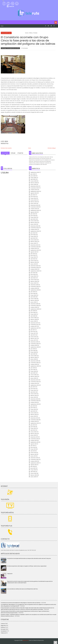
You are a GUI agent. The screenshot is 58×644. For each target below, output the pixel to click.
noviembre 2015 (35, 363)
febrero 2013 (34, 414)
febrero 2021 (34, 262)
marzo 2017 (33, 337)
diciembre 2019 (34, 285)
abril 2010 (33, 472)
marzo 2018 (33, 318)
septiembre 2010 (35, 463)
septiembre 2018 (35, 309)
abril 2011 (33, 451)
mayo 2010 (33, 470)
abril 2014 (33, 392)
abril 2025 (33, 179)
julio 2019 (33, 292)
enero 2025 (33, 184)
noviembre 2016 (35, 344)
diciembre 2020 (35, 266)
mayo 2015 (33, 371)
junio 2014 (33, 389)
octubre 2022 (34, 229)
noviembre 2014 (35, 382)
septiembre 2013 (35, 404)
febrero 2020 (34, 281)
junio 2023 (33, 216)
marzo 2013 (33, 413)
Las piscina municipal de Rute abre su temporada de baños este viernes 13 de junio (29, 558)
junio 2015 (33, 370)
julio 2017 (33, 330)
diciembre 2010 (34, 458)
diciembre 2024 (35, 186)
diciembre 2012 (34, 418)
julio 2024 (33, 195)
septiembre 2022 (35, 231)
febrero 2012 (34, 434)
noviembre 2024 (35, 188)
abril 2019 (33, 297)
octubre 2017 (34, 326)
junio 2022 (33, 235)
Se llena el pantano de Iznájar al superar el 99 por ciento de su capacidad (27, 566)
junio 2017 (33, 331)
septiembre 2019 (35, 290)
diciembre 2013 (34, 399)
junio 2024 (33, 197)
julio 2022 (33, 233)
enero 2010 (33, 477)
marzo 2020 (34, 280)
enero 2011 (33, 456)
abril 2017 (33, 335)
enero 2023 (33, 224)
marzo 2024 (34, 200)
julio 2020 (33, 273)
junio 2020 (33, 274)
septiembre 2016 (35, 347)
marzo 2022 (34, 240)
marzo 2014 (33, 394)
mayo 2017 (33, 333)
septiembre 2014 (35, 385)
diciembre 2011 (34, 437)
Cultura (3, 624)
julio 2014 (33, 387)
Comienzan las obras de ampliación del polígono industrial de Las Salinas (21, 603)
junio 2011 (33, 447)
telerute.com (26, 640)
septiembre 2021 (35, 250)
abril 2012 (33, 430)
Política (3, 627)
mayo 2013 (33, 409)
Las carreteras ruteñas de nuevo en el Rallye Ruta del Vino (22, 589)
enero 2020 (33, 283)
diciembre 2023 (35, 205)
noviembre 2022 (35, 228)
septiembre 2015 (35, 366)
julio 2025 (33, 174)
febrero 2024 (34, 202)
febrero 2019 (34, 300)
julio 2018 (33, 311)
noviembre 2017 (35, 325)
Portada (3, 629)
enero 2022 (33, 243)
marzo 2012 (33, 432)
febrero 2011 (34, 454)
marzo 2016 (33, 356)
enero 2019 (33, 302)
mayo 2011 (33, 449)
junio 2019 (33, 293)
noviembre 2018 (35, 306)
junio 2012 (33, 427)
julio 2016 (33, 349)
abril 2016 (33, 354)
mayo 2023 (33, 217)
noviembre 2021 (35, 247)
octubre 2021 (34, 248)
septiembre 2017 (35, 328)
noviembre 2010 (35, 460)
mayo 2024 (33, 198)
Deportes (3, 625)
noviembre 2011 (34, 439)
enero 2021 (33, 264)
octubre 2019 (34, 288)
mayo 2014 (33, 390)
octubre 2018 (34, 307)
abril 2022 (33, 238)
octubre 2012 (34, 421)
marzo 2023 (34, 221)
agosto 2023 (34, 212)
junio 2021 (33, 255)
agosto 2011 (33, 444)
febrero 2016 (34, 357)
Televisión (10, 574)
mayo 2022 (33, 236)
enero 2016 (33, 359)
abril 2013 (33, 411)
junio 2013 (33, 408)
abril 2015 (33, 373)
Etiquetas (20, 153)
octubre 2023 (34, 209)
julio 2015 (33, 368)
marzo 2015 (33, 375)
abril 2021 (33, 259)
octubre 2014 (34, 383)
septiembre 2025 (35, 172)
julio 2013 (33, 406)
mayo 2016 (33, 352)
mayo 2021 (33, 257)
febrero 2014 (34, 395)
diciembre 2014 (34, 380)
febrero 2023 (34, 223)
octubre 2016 (34, 345)
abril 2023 (33, 219)
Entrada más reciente (6, 148)
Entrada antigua (52, 148)
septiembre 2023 (35, 210)
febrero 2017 (34, 338)
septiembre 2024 (35, 191)
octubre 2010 (34, 461)
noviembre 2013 (35, 401)
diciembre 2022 (35, 226)
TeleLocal (3, 633)
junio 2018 (33, 312)
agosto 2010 (34, 465)
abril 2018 (33, 316)
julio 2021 (33, 254)
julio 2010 (33, 466)
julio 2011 (33, 446)
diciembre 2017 (34, 323)
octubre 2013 (34, 402)
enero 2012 (33, 435)
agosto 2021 (34, 252)
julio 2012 (33, 425)
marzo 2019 (33, 299)
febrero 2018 (34, 319)
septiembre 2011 (35, 442)
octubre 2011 (34, 440)
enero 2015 (33, 378)
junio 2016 (33, 351)
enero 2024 (34, 204)
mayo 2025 (33, 178)
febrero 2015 (34, 376)
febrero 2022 (34, 242)
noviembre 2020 (35, 268)
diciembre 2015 (34, 361)
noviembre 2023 (35, 207)
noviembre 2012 (35, 420)
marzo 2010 (33, 473)
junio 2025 (33, 176)
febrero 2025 (34, 183)
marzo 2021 (33, 261)
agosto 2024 (34, 193)
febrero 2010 (34, 475)
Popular (13, 153)
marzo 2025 (34, 181)
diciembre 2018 (34, 304)
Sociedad (3, 631)
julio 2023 (33, 214)
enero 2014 (33, 397)
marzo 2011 (33, 453)
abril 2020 (33, 278)
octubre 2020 (34, 269)
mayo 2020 (33, 276)
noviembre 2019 (35, 287)
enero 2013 (33, 416)
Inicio (2, 26)
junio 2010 (33, 468)
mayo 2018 (33, 314)
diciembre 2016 (34, 342)
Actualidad (5, 153)
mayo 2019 (33, 295)
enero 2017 (33, 340)
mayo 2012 (33, 428)
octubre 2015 (34, 364)
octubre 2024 (34, 190)
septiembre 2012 (35, 423)
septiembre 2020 (35, 271)
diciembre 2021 (34, 245)
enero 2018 (33, 321)
